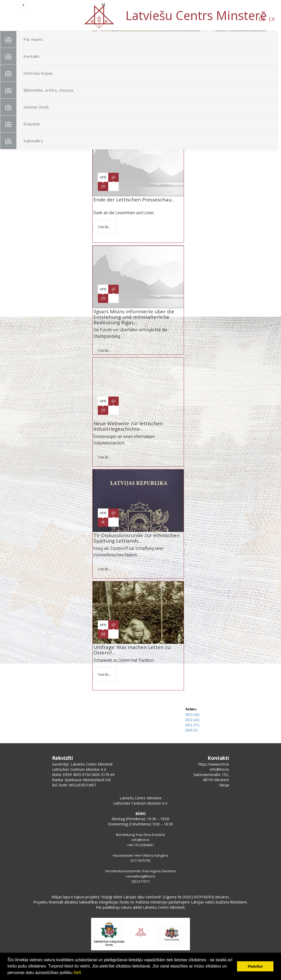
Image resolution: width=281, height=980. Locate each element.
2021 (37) (192, 725)
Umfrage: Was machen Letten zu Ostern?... (132, 650)
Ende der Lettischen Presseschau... (134, 202)
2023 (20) (192, 715)
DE (52, 19)
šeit (77, 972)
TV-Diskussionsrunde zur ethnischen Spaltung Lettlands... (136, 538)
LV (62, 19)
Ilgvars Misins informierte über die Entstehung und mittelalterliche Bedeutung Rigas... (134, 317)
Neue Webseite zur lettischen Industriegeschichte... (128, 426)
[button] (251, 65)
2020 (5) (191, 730)
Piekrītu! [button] (255, 966)
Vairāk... (104, 227)
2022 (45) (192, 720)
